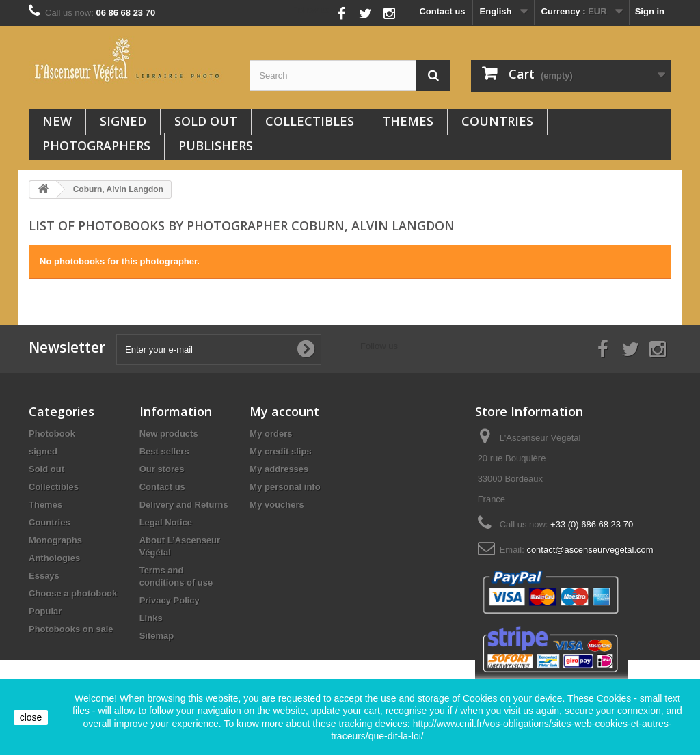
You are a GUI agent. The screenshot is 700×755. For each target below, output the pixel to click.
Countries (497, 121)
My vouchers (277, 505)
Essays (44, 576)
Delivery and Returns (184, 505)
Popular (45, 611)
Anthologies (54, 558)
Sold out (206, 121)
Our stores (162, 469)
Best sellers (164, 451)
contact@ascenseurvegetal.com (590, 550)
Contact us (442, 11)
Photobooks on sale (71, 629)
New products (169, 434)
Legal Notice (166, 522)
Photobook (52, 434)
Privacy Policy (170, 600)
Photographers (96, 146)
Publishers (216, 146)
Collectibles (310, 121)
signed (123, 121)
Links (151, 618)
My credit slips (280, 451)
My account (284, 411)
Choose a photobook (73, 593)
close (31, 717)
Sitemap (157, 636)
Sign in (650, 11)
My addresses (279, 469)
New (57, 121)
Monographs (55, 540)
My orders (271, 434)
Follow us (311, 10)
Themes (408, 121)
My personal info (285, 487)
